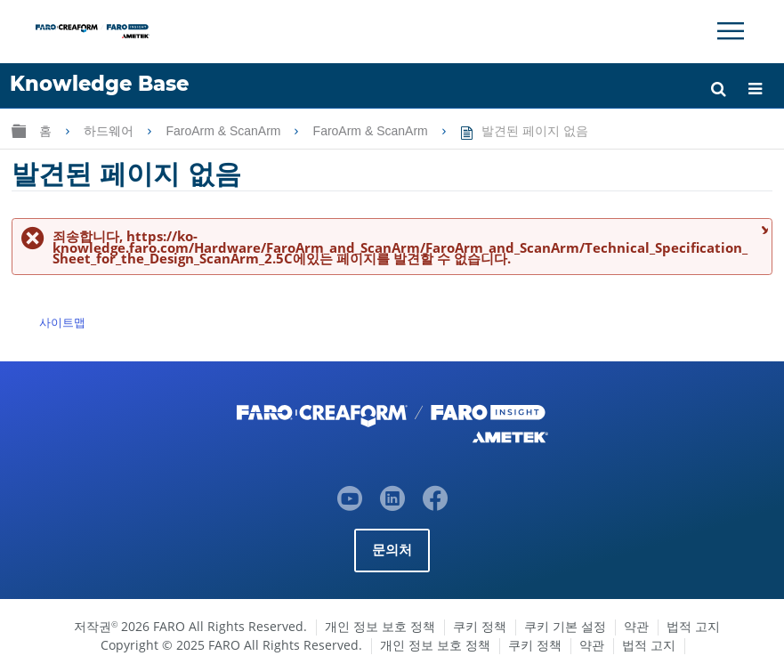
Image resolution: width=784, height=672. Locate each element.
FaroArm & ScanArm (225, 131)
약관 (636, 626)
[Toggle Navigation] (731, 31)
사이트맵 (62, 322)
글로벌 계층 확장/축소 (19, 130)
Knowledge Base (99, 84)
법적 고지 (693, 626)
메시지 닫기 (762, 229)
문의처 (392, 550)
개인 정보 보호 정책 (380, 626)
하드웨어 (110, 131)
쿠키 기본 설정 (565, 626)
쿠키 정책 (480, 626)
